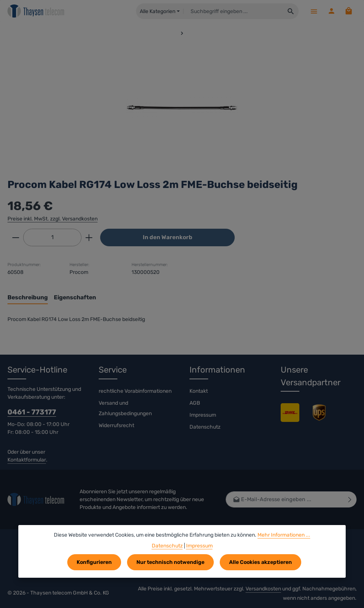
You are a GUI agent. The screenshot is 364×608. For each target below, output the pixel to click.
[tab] (28, 298)
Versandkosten (263, 589)
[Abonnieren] (350, 500)
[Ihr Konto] (331, 11)
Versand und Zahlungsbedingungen (125, 408)
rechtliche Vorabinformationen (135, 391)
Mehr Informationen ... (284, 535)
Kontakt (199, 391)
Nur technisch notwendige (170, 562)
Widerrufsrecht (116, 425)
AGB (195, 403)
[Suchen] (291, 11)
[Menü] (313, 11)
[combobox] (233, 11)
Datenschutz (205, 427)
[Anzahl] (52, 237)
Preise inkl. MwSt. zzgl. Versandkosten (53, 219)
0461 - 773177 (32, 412)
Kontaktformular (27, 460)
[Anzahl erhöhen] (89, 237)
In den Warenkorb (168, 237)
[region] (182, 108)
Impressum (203, 415)
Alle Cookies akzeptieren (260, 562)
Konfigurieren (94, 562)
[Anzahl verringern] (16, 237)
